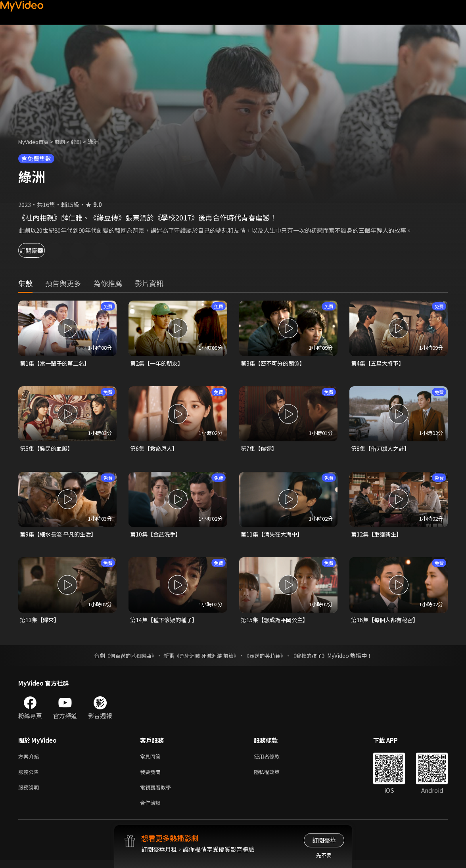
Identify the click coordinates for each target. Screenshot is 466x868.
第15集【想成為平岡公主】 (277, 622)
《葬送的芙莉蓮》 (268, 659)
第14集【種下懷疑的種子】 (166, 622)
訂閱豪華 (40, 250)
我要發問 (152, 777)
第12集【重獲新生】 (378, 536)
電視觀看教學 (158, 793)
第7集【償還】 (260, 449)
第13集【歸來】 (41, 622)
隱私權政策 (273, 777)
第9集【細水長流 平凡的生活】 (61, 536)
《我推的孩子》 (315, 659)
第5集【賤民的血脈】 (48, 449)
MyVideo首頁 (36, 141)
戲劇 (66, 141)
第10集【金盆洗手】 (157, 536)
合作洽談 (152, 810)
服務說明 (30, 793)
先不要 (324, 855)
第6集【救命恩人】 (155, 449)
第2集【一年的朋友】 (158, 363)
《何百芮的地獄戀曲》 (125, 659)
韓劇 (84, 141)
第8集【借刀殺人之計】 (382, 449)
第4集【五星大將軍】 (379, 363)
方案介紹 (30, 760)
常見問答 (152, 760)
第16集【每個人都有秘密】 (387, 622)
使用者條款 (273, 760)
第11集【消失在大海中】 (274, 536)
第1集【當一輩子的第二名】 (57, 363)
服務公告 (30, 777)
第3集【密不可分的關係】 (275, 363)
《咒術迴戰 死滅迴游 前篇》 (205, 659)
